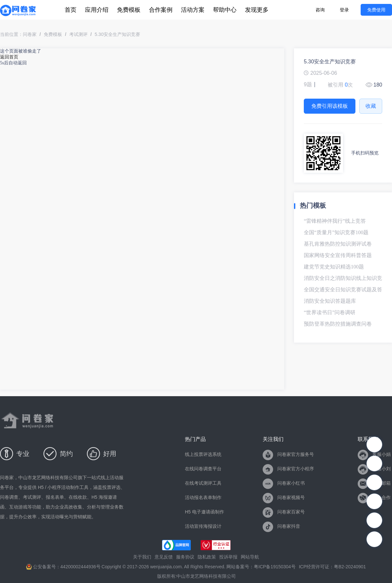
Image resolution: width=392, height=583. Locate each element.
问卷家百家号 (284, 512)
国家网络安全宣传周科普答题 (338, 255)
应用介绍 (97, 10)
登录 (344, 10)
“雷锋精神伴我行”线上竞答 (335, 221)
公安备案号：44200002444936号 (63, 567)
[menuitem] (71, 10)
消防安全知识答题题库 (330, 301)
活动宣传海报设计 (203, 526)
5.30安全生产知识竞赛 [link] (117, 34)
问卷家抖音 (281, 526)
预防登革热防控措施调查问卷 (338, 324)
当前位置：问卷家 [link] (18, 34)
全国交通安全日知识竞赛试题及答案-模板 (343, 292)
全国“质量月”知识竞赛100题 (336, 232)
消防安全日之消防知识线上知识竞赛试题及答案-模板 (343, 281)
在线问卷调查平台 (203, 469)
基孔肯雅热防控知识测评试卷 (338, 244)
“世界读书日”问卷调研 (330, 312)
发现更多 (257, 10)
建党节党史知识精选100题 (334, 267)
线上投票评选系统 (203, 454)
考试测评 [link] (78, 34)
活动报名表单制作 (203, 497)
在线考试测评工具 (203, 483)
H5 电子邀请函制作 (204, 512)
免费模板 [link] (53, 34)
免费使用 (376, 10)
